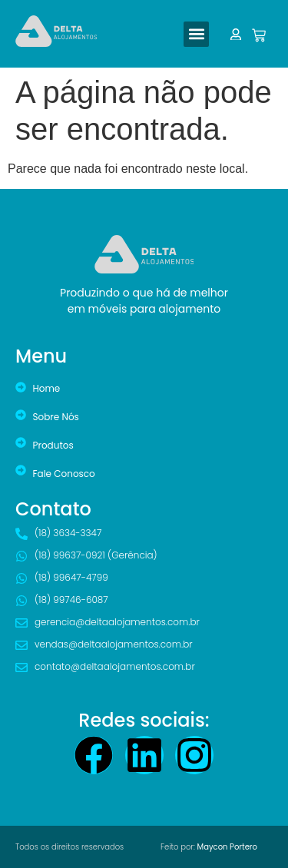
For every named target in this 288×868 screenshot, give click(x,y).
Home (47, 388)
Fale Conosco (64, 474)
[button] (196, 34)
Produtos (53, 445)
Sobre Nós (56, 417)
